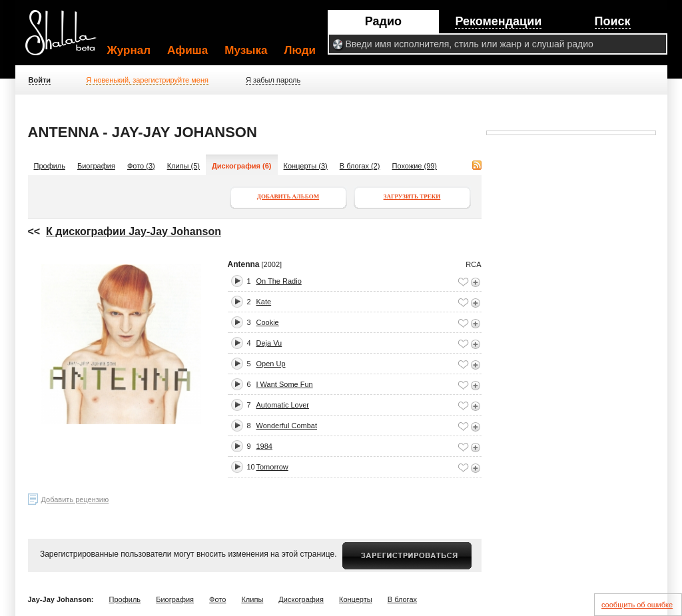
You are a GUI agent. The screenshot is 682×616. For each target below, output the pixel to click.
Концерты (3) (306, 166)
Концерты (356, 599)
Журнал (129, 50)
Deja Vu (269, 343)
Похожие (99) (415, 166)
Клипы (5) (183, 166)
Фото (217, 599)
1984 (264, 446)
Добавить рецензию (75, 499)
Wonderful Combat (287, 426)
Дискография (301, 599)
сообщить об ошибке (637, 605)
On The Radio (279, 281)
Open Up (271, 364)
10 (251, 467)
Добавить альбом (288, 196)
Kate (264, 302)
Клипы (252, 599)
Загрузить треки (412, 196)
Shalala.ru (67, 38)
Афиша (187, 50)
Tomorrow (272, 467)
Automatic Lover (283, 405)
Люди (300, 50)
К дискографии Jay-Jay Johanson (134, 231)
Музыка (246, 50)
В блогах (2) (360, 166)
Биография (96, 166)
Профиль (50, 166)
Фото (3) (141, 166)
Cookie (268, 322)
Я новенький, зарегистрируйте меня (147, 80)
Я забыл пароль (273, 80)
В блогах (402, 599)
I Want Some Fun (285, 384)
